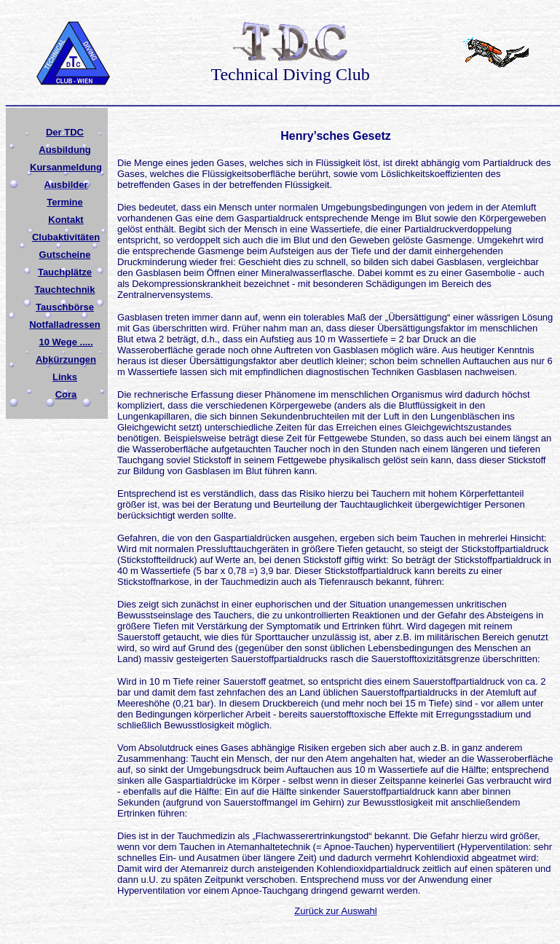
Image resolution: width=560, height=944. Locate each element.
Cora (66, 394)
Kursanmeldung (66, 167)
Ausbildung (65, 150)
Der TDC (65, 132)
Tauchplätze (65, 272)
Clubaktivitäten (66, 237)
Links (65, 377)
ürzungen (75, 359)
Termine (65, 202)
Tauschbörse (65, 307)
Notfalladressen (65, 324)
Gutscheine (65, 255)
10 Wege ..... (66, 342)
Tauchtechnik (65, 290)
